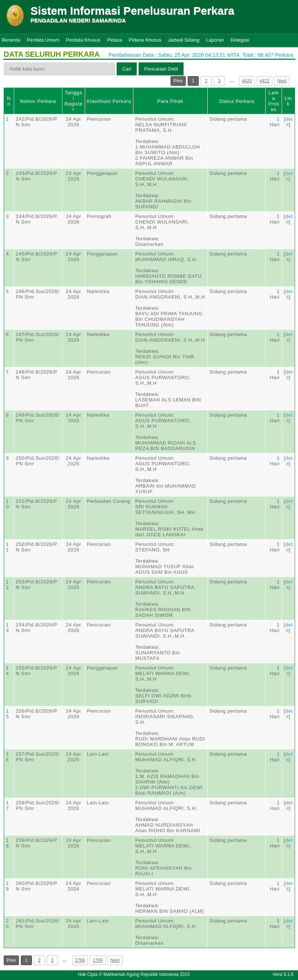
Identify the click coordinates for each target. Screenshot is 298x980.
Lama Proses (274, 101)
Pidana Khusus (145, 40)
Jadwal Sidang (184, 40)
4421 (265, 81)
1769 (98, 960)
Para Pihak (170, 101)
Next (282, 81)
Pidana (114, 40)
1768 (80, 960)
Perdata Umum (43, 40)
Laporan (215, 40)
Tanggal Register (73, 101)
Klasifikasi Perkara (109, 101)
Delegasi (240, 40)
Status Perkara (237, 101)
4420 (247, 81)
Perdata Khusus (83, 40)
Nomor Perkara (38, 101)
